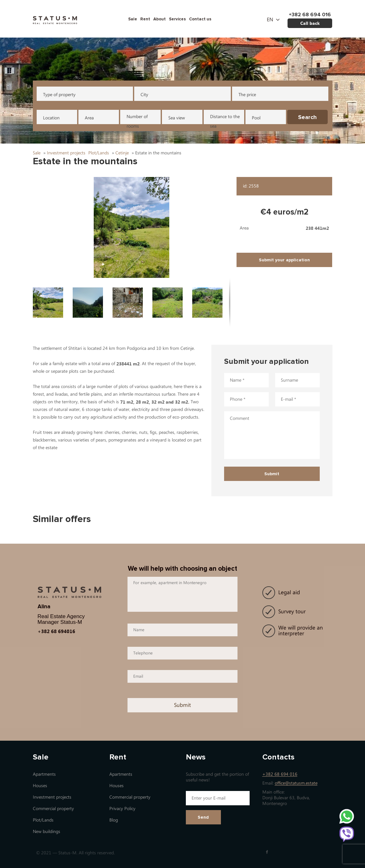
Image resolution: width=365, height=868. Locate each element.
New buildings (47, 832)
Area (89, 118)
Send (203, 817)
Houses (40, 786)
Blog (114, 820)
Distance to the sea (225, 119)
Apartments (44, 774)
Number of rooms (137, 119)
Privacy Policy (122, 809)
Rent (145, 19)
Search (307, 117)
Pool (256, 118)
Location (51, 118)
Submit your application (284, 260)
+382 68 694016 (56, 631)
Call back (310, 23)
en (270, 20)
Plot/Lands (43, 820)
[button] (132, 227)
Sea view (177, 118)
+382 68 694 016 (280, 774)
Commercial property (53, 809)
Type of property (59, 95)
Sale (133, 19)
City (144, 95)
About (160, 19)
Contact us (200, 19)
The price (247, 95)
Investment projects (52, 797)
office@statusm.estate (296, 783)
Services (177, 19)
